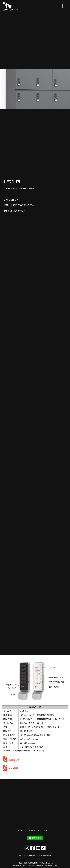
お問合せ (32, 830)
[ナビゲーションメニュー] (65, 6)
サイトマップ (22, 830)
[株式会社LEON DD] (14, 6)
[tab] (33, 111)
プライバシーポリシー (45, 830)
